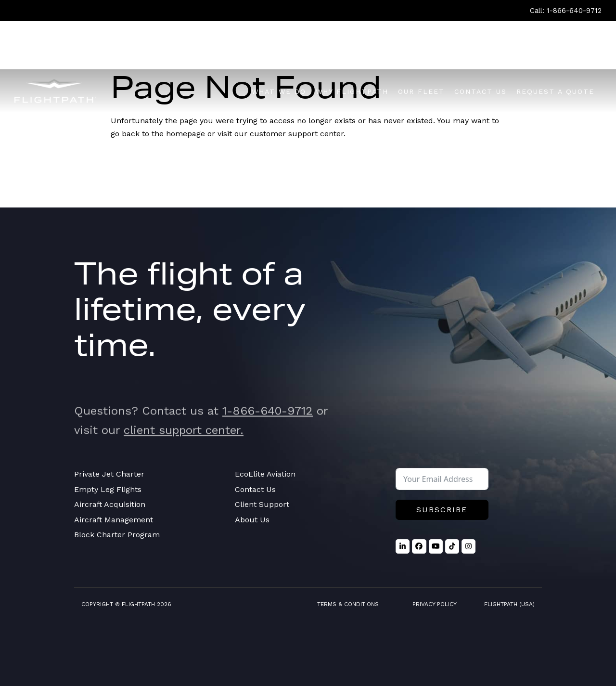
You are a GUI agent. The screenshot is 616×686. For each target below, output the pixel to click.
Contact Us (255, 489)
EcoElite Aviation (265, 474)
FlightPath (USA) (509, 604)
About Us (252, 520)
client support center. (184, 445)
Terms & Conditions (348, 604)
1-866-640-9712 (268, 426)
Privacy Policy (435, 604)
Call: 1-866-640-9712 (566, 11)
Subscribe (442, 510)
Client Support (262, 504)
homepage (186, 134)
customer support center (297, 134)
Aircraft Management (114, 520)
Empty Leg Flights (108, 489)
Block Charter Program (117, 535)
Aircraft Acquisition (110, 504)
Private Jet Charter (109, 474)
